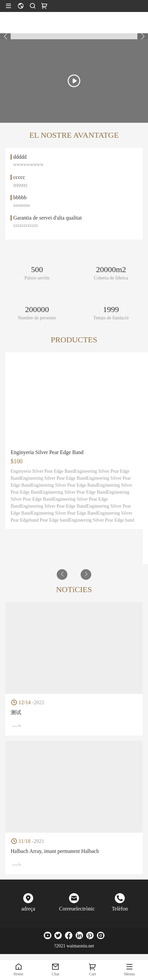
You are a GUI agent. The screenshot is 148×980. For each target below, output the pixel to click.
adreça (28, 909)
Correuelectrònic (74, 909)
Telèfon (120, 909)
